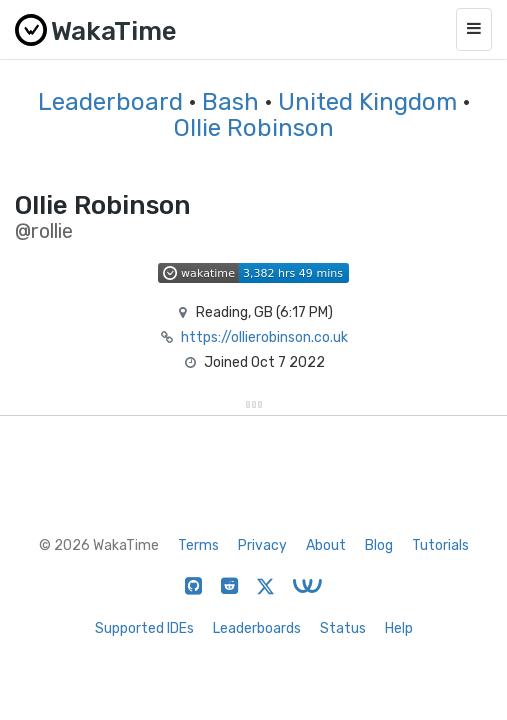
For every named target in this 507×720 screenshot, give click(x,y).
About (326, 545)
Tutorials (440, 545)
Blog (379, 545)
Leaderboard (110, 102)
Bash (230, 102)
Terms (198, 545)
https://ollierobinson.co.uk (264, 337)
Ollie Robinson (254, 128)
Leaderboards (257, 628)
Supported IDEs (144, 628)
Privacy (262, 545)
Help (399, 628)
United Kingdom (367, 102)
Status (343, 628)
